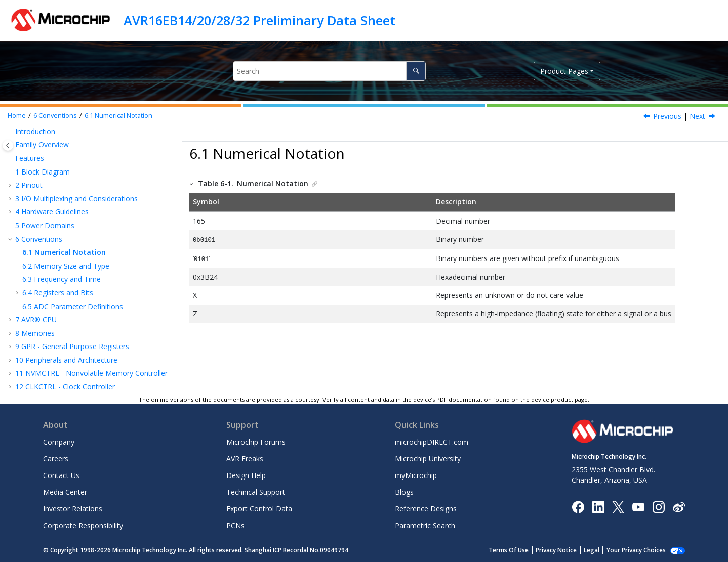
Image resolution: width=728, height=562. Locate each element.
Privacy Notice (567, 550)
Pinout (29, 185)
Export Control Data (259, 509)
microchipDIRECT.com (432, 442)
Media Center (65, 492)
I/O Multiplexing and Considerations (76, 199)
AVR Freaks (245, 459)
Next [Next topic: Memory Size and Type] (697, 116)
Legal (603, 550)
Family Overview (42, 144)
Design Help (246, 475)
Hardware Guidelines (52, 212)
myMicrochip (416, 475)
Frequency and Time (62, 279)
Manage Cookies (642, 550)
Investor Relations (73, 509)
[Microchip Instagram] (658, 506)
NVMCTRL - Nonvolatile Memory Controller (91, 373)
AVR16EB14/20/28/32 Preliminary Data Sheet (259, 20)
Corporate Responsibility (83, 525)
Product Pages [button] (564, 71)
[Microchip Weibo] (679, 507)
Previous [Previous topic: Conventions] (667, 116)
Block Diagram (43, 172)
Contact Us (61, 475)
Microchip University (428, 459)
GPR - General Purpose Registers (72, 346)
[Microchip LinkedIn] (598, 506)
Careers (56, 459)
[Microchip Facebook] (578, 506)
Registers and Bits (58, 293)
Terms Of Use (520, 550)
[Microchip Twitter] (618, 506)
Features (30, 158)
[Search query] (329, 71)
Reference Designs (426, 509)
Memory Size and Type (66, 266)
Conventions (55, 116)
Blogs (404, 492)
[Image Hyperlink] (638, 507)
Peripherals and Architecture (66, 360)
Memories (35, 333)
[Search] (416, 71)
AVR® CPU (36, 319)
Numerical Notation (118, 116)
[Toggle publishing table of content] (8, 145)
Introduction (35, 131)
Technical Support (256, 492)
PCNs (235, 525)
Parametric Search (425, 525)
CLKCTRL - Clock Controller (65, 387)
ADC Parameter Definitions (73, 306)
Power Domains (45, 225)
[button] (11, 132)
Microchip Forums (256, 442)
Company (59, 442)
